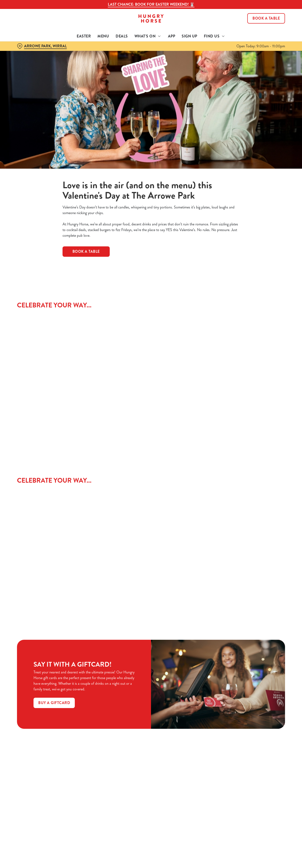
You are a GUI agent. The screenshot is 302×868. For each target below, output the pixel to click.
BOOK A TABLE (86, 251)
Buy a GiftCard (54, 703)
